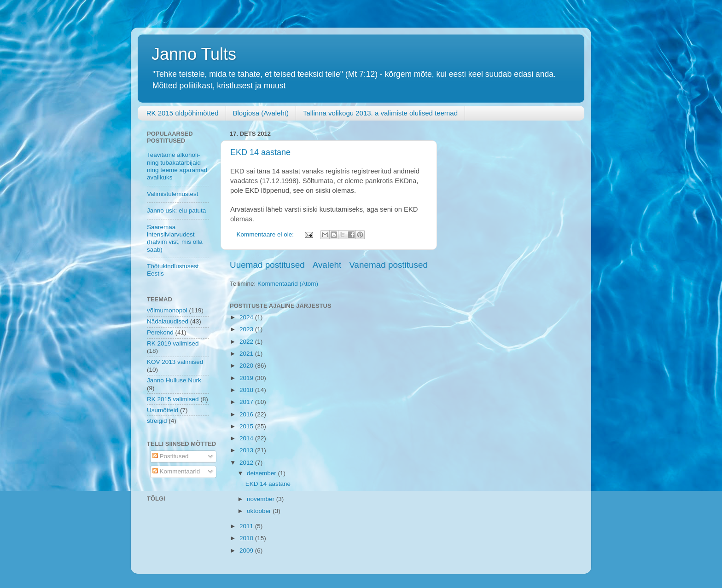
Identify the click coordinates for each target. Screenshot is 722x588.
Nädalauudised (168, 321)
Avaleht (327, 265)
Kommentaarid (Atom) (288, 284)
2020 (247, 366)
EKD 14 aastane (260, 152)
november (262, 499)
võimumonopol (167, 310)
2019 (247, 378)
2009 (247, 551)
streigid (157, 421)
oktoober (260, 511)
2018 (247, 390)
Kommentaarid (176, 471)
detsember (262, 473)
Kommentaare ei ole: (266, 234)
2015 (247, 426)
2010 (247, 538)
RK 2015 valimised (173, 399)
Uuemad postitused (267, 265)
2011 (247, 526)
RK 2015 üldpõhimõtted (183, 113)
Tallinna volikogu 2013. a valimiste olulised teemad (380, 113)
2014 (247, 438)
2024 (247, 317)
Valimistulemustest (173, 194)
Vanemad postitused (388, 265)
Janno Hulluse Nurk (174, 380)
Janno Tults (194, 54)
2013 (247, 450)
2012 (247, 463)
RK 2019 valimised (173, 343)
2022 (247, 342)
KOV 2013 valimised (175, 362)
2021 (247, 354)
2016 (247, 414)
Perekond (160, 332)
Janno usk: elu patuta (176, 210)
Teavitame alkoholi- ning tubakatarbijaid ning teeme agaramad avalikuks (177, 166)
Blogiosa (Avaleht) (261, 113)
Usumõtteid (163, 410)
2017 (247, 402)
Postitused (171, 456)
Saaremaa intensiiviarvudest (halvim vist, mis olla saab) (175, 238)
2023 (247, 329)
